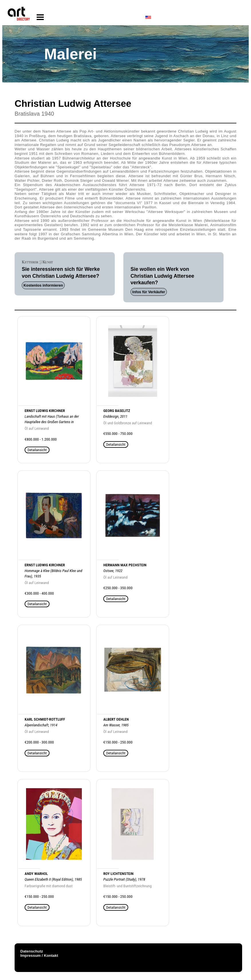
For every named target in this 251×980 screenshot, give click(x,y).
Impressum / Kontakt (39, 956)
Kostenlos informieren (43, 285)
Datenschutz (32, 951)
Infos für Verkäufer (149, 292)
